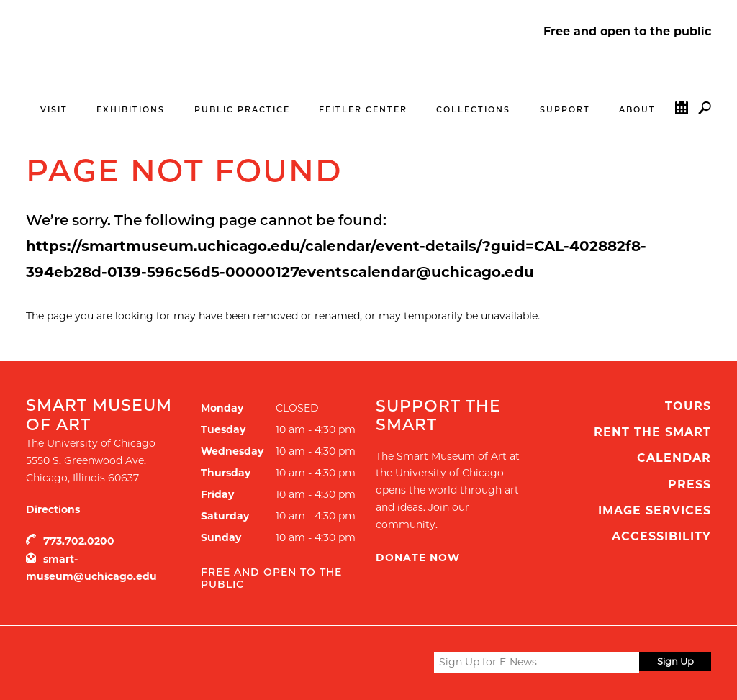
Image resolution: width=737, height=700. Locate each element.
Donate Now (418, 558)
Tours (688, 406)
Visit (54, 109)
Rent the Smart (652, 432)
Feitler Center (363, 109)
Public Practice (242, 109)
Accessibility (661, 536)
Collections (473, 109)
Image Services (655, 510)
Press (689, 485)
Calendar (682, 111)
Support (565, 109)
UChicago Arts (164, 662)
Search (705, 111)
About (637, 109)
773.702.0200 (79, 541)
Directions (53, 509)
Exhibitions (131, 109)
